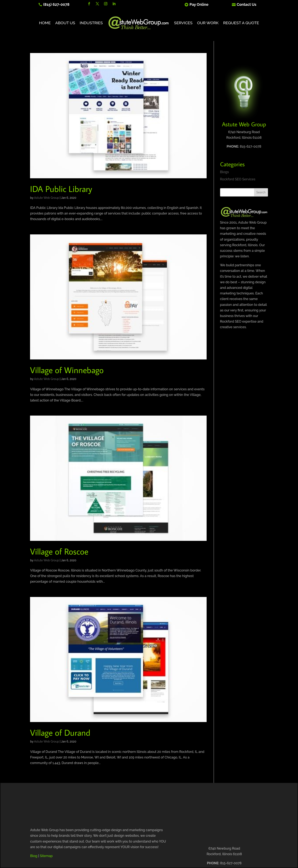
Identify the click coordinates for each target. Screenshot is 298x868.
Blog (34, 856)
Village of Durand (60, 732)
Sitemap (46, 856)
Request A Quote (241, 23)
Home (45, 23)
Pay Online (199, 4)
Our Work (208, 23)
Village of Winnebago (67, 370)
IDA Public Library (61, 189)
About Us (65, 23)
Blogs (225, 172)
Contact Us (247, 4)
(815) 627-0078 (56, 4)
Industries (91, 23)
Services (183, 23)
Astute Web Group (46, 198)
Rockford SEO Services (238, 179)
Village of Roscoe (59, 551)
